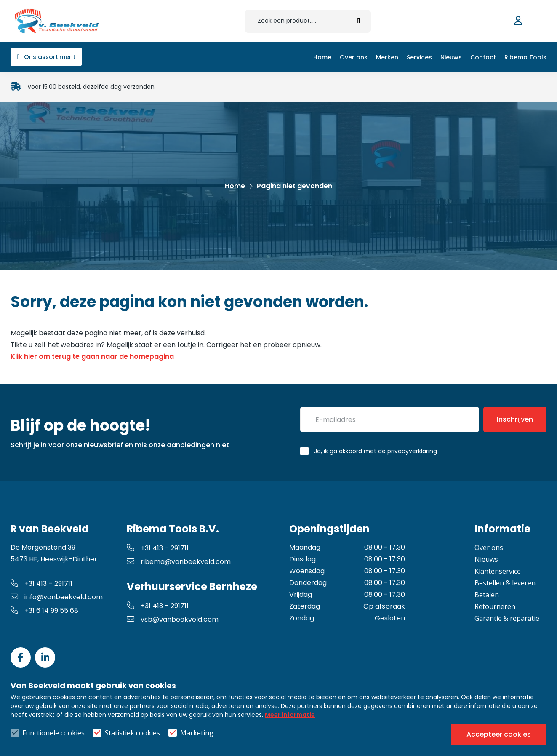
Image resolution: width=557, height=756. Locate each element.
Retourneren (495, 606)
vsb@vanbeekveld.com (173, 619)
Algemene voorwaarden (216, 733)
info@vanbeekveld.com (57, 597)
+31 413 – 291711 (41, 584)
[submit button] (358, 21)
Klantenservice (498, 571)
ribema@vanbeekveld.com (179, 562)
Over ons (489, 548)
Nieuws (486, 559)
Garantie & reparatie (507, 618)
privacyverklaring (412, 451)
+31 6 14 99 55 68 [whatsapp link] (44, 610)
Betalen (487, 595)
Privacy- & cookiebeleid (307, 733)
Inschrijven (515, 419)
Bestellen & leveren (505, 583)
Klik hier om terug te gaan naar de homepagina (92, 357)
